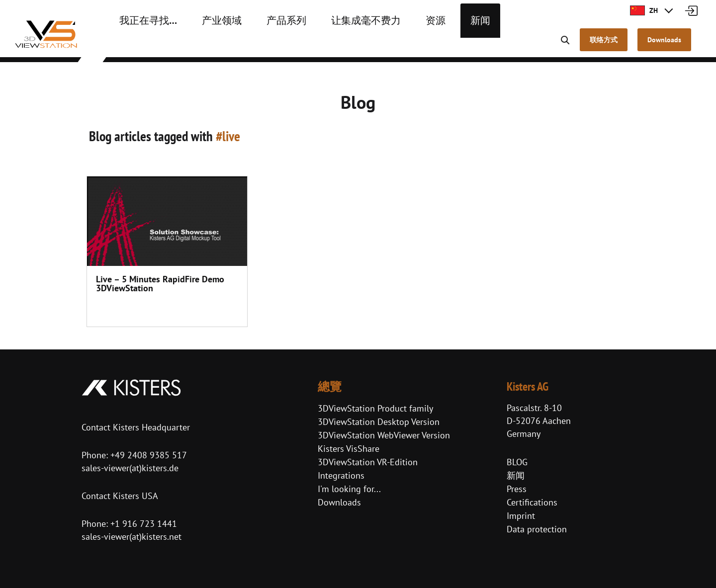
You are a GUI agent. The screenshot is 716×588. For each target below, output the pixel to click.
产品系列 (263, 45)
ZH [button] (644, 10)
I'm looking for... (349, 489)
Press (517, 489)
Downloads (339, 502)
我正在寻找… (142, 45)
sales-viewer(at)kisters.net (132, 537)
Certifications (532, 502)
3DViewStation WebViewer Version (384, 435)
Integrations (341, 475)
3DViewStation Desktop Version (379, 422)
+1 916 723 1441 (144, 524)
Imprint (521, 516)
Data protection (537, 529)
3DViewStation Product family (375, 408)
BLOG (517, 462)
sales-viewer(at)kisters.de (130, 468)
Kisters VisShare (349, 449)
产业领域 (206, 45)
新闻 (433, 45)
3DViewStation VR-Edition (368, 462)
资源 (392, 45)
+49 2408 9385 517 (147, 455)
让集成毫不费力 (332, 45)
